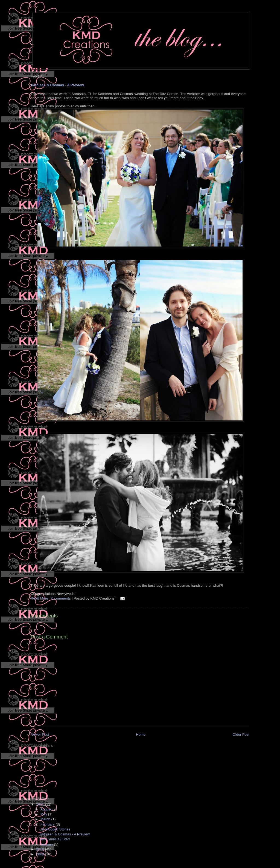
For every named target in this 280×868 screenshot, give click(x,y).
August (46, 809)
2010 (41, 849)
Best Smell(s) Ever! (55, 839)
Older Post (241, 734)
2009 (41, 854)
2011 (41, 804)
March (46, 819)
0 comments (62, 598)
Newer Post (40, 734)
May (44, 814)
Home (141, 734)
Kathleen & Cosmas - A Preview (57, 85)
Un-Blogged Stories (55, 829)
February (48, 824)
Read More (39, 598)
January (47, 844)
